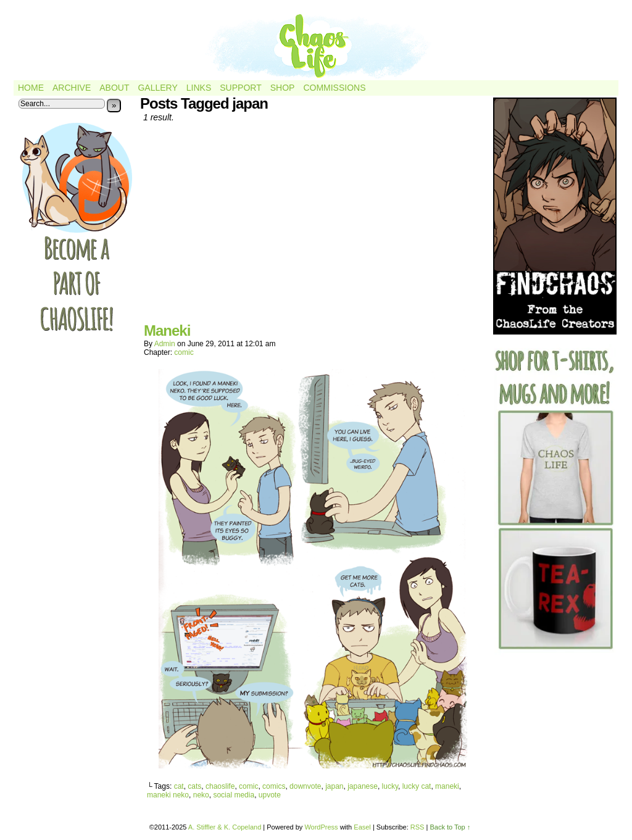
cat (179, 786)
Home (31, 88)
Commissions (334, 88)
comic (184, 352)
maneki (447, 786)
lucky (390, 786)
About (114, 88)
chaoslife (220, 786)
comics (274, 786)
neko (201, 795)
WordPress (321, 827)
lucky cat (417, 786)
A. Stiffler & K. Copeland (225, 827)
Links (199, 88)
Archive (72, 88)
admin (165, 344)
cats (194, 786)
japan (334, 786)
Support (240, 88)
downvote (305, 786)
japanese (363, 786)
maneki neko (168, 795)
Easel (362, 827)
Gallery (157, 88)
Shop (283, 88)
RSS (418, 827)
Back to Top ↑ (450, 827)
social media (234, 795)
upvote (270, 795)
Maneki (167, 331)
